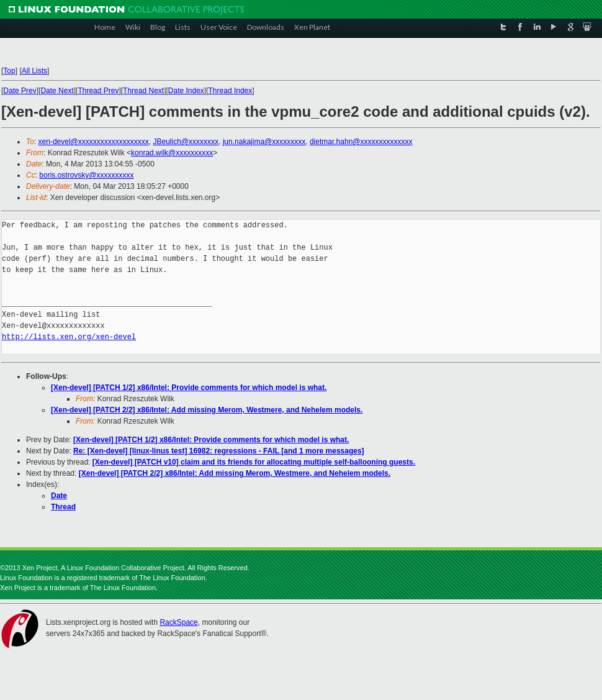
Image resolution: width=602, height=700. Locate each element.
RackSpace (178, 622)
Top (9, 71)
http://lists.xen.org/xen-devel (69, 337)
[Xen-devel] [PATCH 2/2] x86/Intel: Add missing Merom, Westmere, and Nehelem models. (207, 410)
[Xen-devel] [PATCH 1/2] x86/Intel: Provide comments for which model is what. (189, 388)
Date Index (186, 91)
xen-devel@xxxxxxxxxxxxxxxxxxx (94, 142)
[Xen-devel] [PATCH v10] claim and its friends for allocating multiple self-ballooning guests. (254, 462)
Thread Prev (98, 91)
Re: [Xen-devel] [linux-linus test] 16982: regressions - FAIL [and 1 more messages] (219, 451)
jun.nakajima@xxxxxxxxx (264, 142)
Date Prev (20, 91)
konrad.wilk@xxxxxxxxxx (172, 153)
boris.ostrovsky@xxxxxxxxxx (86, 175)
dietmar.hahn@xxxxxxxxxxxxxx (361, 142)
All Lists (34, 71)
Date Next (57, 91)
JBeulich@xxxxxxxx (186, 142)
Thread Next (143, 91)
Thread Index (231, 91)
